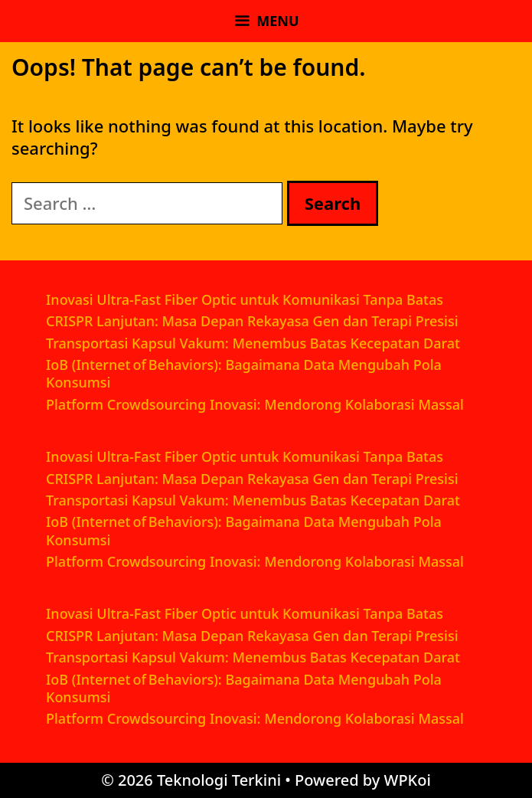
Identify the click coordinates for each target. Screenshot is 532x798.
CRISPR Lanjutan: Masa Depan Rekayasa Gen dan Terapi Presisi (252, 321)
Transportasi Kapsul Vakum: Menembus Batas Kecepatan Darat (253, 343)
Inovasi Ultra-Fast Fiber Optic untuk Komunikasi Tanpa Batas (245, 299)
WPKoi (408, 780)
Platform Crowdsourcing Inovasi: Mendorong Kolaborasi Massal (255, 404)
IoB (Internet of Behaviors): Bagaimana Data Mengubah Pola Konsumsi (244, 373)
